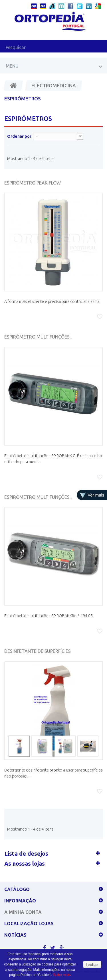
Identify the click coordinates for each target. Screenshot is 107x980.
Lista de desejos (26, 854)
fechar (92, 965)
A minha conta (23, 912)
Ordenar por (19, 136)
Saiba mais (61, 975)
